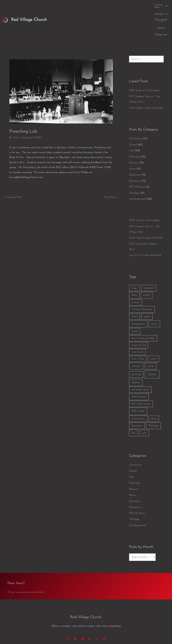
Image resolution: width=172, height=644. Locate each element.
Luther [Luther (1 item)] (153, 329)
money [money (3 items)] (151, 336)
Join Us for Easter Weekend (145, 225)
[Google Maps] (68, 609)
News (132, 139)
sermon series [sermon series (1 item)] (138, 389)
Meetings (134, 127)
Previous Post (13, 168)
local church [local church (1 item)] (137, 322)
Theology (134, 163)
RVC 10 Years (137, 157)
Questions (135, 145)
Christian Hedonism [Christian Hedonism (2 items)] (142, 280)
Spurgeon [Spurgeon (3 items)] (137, 396)
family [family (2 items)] (135, 301)
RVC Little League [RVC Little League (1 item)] (141, 374)
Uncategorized (137, 169)
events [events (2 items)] (154, 294)
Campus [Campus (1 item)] (135, 273)
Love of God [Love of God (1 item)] (138, 329)
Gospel (133, 115)
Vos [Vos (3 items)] (133, 403)
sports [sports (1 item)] (154, 389)
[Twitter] (90, 609)
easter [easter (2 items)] (147, 287)
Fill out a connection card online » (27, 562)
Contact (129, 5)
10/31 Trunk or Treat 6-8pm (144, 61)
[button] (87, 5)
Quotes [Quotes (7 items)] (136, 353)
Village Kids (144, 5)
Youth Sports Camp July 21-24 (146, 78)
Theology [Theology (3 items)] (153, 396)
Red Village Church (29, 5)
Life (131, 121)
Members (106, 5)
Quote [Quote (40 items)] (152, 344)
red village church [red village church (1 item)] (140, 360)
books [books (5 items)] (147, 265)
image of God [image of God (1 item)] (138, 315)
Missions (134, 133)
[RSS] (104, 609)
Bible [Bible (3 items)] (134, 265)
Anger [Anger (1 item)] (134, 258)
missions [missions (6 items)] (136, 336)
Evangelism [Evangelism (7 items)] (138, 294)
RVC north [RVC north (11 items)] (138, 381)
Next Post (112, 168)
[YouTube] (82, 609)
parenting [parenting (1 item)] (136, 345)
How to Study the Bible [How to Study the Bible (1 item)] (143, 309)
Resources (135, 151)
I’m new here (87, 5)
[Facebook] (75, 609)
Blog (119, 5)
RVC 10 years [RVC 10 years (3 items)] (139, 367)
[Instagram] (97, 609)
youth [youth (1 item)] (144, 403)
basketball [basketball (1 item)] (149, 258)
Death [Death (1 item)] (134, 287)
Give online (161, 5)
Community (135, 109)
